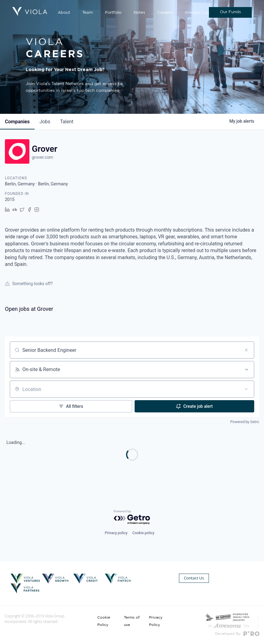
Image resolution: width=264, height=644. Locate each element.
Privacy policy (116, 533)
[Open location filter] (246, 389)
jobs (45, 122)
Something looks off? (29, 284)
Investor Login (199, 13)
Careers (165, 13)
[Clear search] (246, 350)
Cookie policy (143, 533)
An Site (229, 626)
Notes (139, 13)
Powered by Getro (245, 422)
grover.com (43, 157)
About (64, 13)
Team (87, 13)
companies (17, 122)
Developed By (237, 634)
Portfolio (113, 13)
